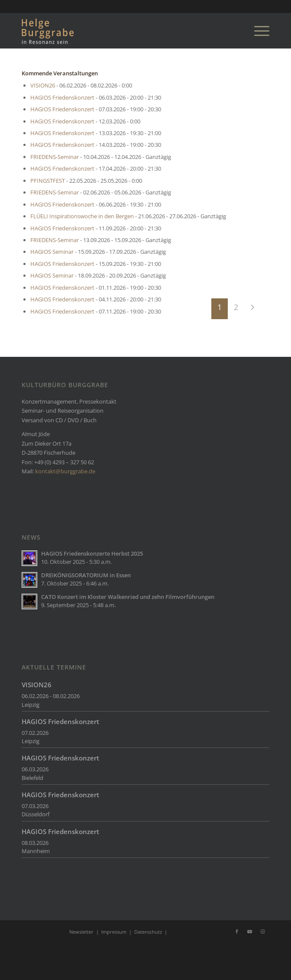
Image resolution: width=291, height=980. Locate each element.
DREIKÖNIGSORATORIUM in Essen (86, 575)
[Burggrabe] (121, 31)
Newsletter (81, 932)
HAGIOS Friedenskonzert (62, 97)
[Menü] (257, 31)
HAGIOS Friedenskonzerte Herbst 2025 (92, 553)
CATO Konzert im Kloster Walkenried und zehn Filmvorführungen (128, 597)
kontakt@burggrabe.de (65, 471)
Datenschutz (148, 932)
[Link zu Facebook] (237, 931)
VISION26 (43, 85)
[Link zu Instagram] (263, 931)
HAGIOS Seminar (52, 252)
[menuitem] (257, 31)
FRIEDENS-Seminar (55, 157)
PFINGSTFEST (48, 181)
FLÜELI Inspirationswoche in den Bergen (82, 216)
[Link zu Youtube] (250, 931)
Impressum (114, 932)
